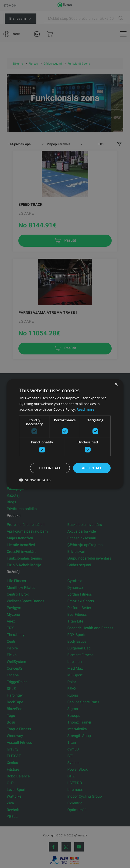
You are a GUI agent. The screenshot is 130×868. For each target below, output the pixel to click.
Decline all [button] (50, 468)
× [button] (116, 385)
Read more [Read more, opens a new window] (86, 409)
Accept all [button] (92, 468)
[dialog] (65, 434)
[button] (35, 480)
